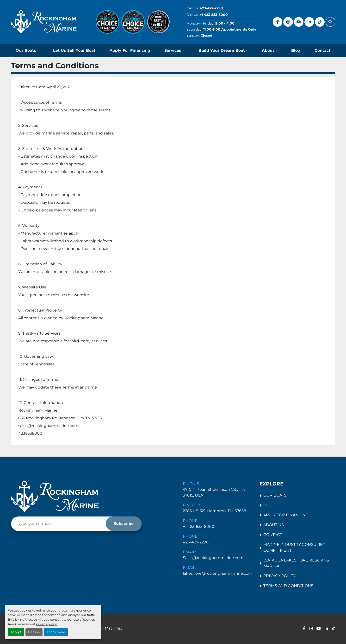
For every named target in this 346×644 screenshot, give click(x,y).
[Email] (58, 524)
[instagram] (288, 22)
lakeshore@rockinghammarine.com (218, 573)
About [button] (268, 50)
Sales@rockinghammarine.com (213, 558)
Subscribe (124, 524)
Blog (296, 50)
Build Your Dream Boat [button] (222, 50)
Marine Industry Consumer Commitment (294, 547)
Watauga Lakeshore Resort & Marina (296, 563)
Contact (322, 50)
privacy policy (46, 624)
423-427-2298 (211, 8)
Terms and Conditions (288, 586)
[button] (27, 51)
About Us (274, 525)
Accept (16, 632)
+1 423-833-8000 (214, 15)
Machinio (114, 628)
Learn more (56, 632)
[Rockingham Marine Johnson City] (56, 497)
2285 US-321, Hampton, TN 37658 (214, 511)
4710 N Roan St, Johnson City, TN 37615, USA (215, 492)
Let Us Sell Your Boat (74, 50)
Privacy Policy (280, 576)
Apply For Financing (130, 50)
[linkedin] (309, 22)
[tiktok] (320, 22)
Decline (34, 632)
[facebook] (278, 22)
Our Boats (26, 50)
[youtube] (299, 22)
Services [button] (173, 50)
